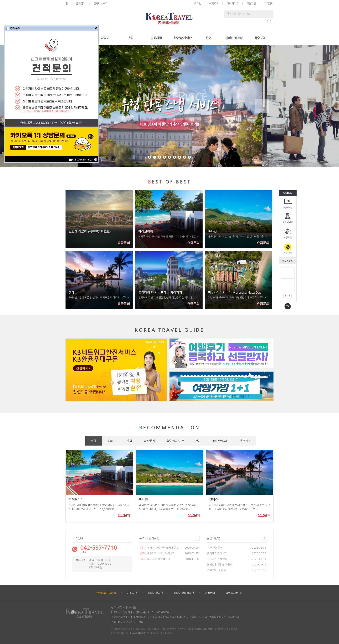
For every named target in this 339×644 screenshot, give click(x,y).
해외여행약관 (155, 593)
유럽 (131, 38)
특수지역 (260, 38)
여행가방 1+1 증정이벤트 (157, 553)
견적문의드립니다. (217, 570)
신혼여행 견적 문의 (217, 559)
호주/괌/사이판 (182, 38)
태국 (94, 441)
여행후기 (288, 238)
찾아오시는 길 (234, 593)
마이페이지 (233, 4)
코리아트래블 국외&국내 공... (159, 548)
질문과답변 (288, 222)
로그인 (198, 4)
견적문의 (210, 593)
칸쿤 (208, 38)
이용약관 (132, 593)
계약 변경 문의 (215, 548)
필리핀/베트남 (234, 38)
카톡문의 (288, 253)
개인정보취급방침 (106, 593)
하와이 (105, 38)
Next (262, 106)
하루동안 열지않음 (82, 160)
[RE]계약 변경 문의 (217, 553)
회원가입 (251, 4)
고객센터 (269, 4)
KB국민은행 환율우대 (155, 559)
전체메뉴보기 (100, 4)
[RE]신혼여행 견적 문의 (220, 565)
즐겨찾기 (81, 4)
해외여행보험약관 (184, 593)
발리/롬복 (157, 38)
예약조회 (288, 208)
